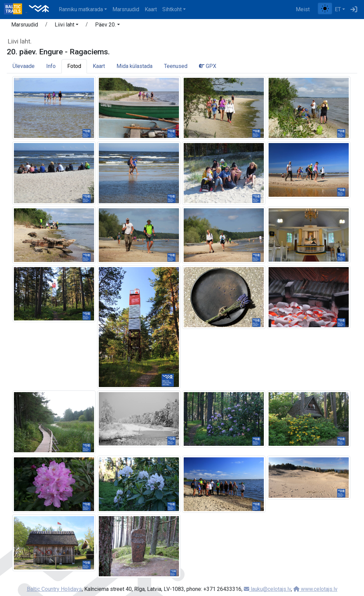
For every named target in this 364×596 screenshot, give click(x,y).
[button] (67, 26)
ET (338, 9)
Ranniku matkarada (81, 9)
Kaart (151, 9)
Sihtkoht (172, 9)
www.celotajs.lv (315, 589)
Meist (303, 9)
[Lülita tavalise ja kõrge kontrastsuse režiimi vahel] (325, 8)
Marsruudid (126, 9)
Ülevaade (24, 66)
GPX (208, 66)
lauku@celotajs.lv (267, 589)
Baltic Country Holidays (54, 589)
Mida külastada (134, 66)
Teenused (176, 66)
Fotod (74, 66)
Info (51, 66)
